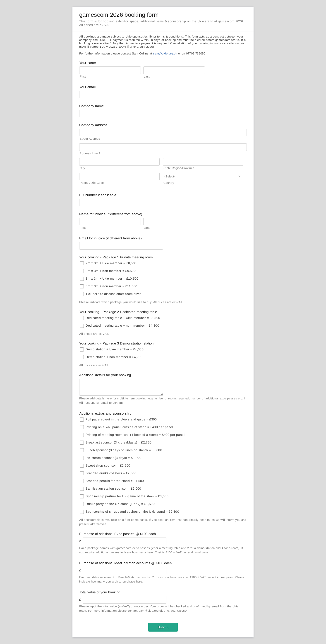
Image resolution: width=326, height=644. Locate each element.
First (83, 77)
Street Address (90, 139)
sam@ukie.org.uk (165, 53)
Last (147, 77)
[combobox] (203, 177)
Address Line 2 (90, 153)
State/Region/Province (179, 168)
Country (169, 183)
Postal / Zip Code (92, 183)
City (82, 168)
